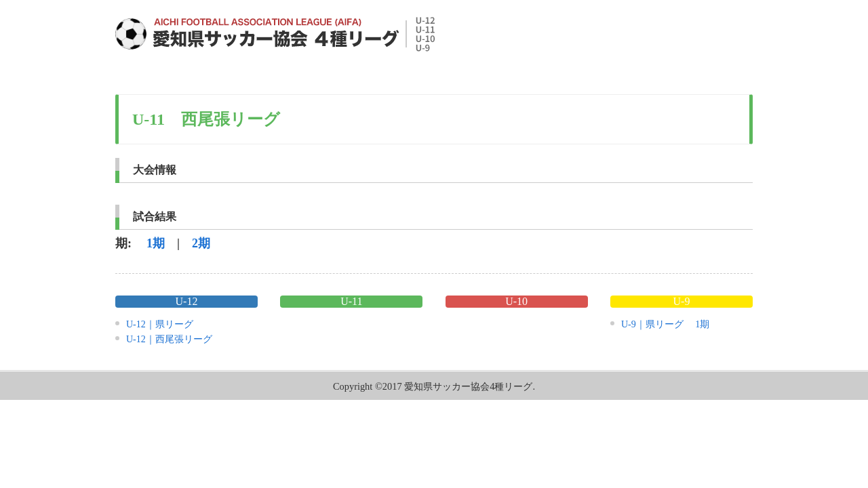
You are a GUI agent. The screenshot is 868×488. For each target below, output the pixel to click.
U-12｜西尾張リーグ (169, 339)
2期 (201, 243)
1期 (156, 243)
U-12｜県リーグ (160, 324)
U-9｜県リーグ (652, 324)
